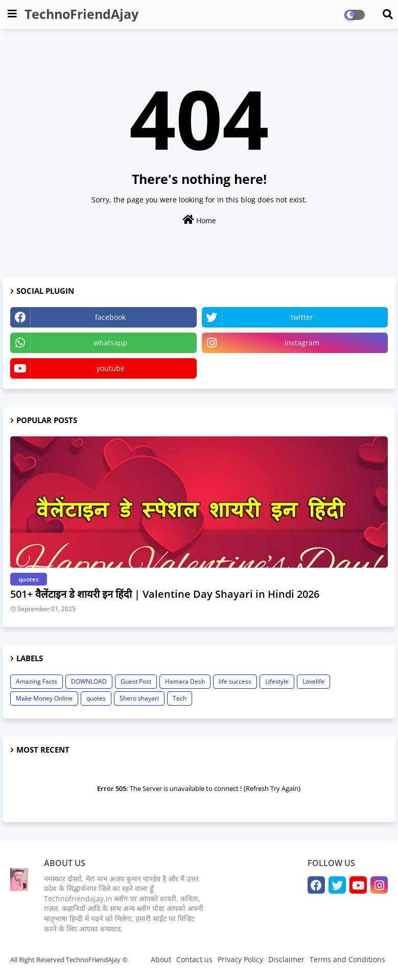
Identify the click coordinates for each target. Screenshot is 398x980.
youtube (111, 368)
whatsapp (110, 343)
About (161, 959)
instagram (302, 343)
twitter (302, 317)
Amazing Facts (37, 681)
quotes (96, 698)
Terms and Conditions (347, 959)
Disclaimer (286, 959)
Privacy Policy (240, 959)
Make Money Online (44, 698)
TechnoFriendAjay (81, 14)
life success (235, 681)
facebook (110, 317)
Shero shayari (139, 698)
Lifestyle (277, 681)
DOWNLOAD (89, 681)
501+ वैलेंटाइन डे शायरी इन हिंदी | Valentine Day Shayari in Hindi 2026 (165, 594)
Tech (180, 698)
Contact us (194, 959)
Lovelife (313, 681)
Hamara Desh (185, 681)
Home (199, 220)
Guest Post (136, 681)
